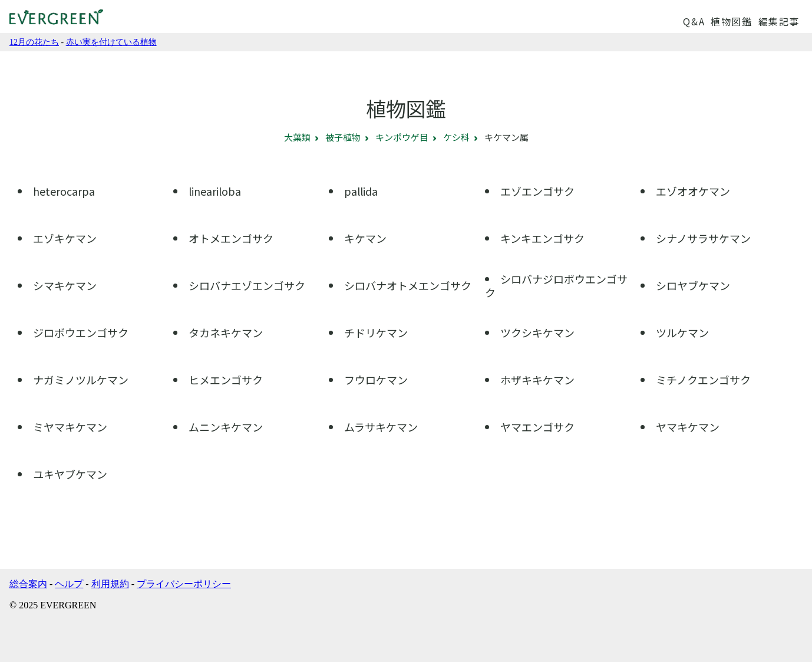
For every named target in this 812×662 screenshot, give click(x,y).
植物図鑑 (731, 21)
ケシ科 (456, 137)
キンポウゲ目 (402, 137)
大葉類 (297, 137)
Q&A (694, 21)
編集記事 (779, 21)
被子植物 (343, 137)
